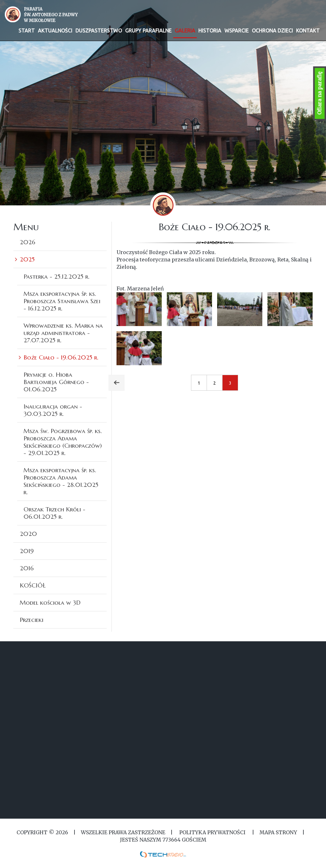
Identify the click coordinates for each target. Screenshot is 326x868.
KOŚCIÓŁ (33, 585)
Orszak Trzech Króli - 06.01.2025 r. (54, 513)
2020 (28, 534)
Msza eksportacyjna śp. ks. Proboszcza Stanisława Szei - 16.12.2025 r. (62, 301)
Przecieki (32, 620)
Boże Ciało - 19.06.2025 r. (61, 357)
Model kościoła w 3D (50, 602)
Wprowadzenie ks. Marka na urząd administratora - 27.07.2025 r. (63, 333)
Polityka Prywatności (212, 832)
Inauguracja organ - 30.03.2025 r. (53, 410)
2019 (27, 551)
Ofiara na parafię (320, 93)
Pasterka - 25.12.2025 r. (57, 276)
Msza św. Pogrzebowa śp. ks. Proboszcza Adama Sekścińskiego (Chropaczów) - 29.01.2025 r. (63, 442)
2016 (27, 568)
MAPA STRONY (278, 832)
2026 (28, 242)
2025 (27, 259)
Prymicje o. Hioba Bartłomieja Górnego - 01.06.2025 (56, 382)
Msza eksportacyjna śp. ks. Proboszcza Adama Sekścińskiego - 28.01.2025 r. (61, 481)
